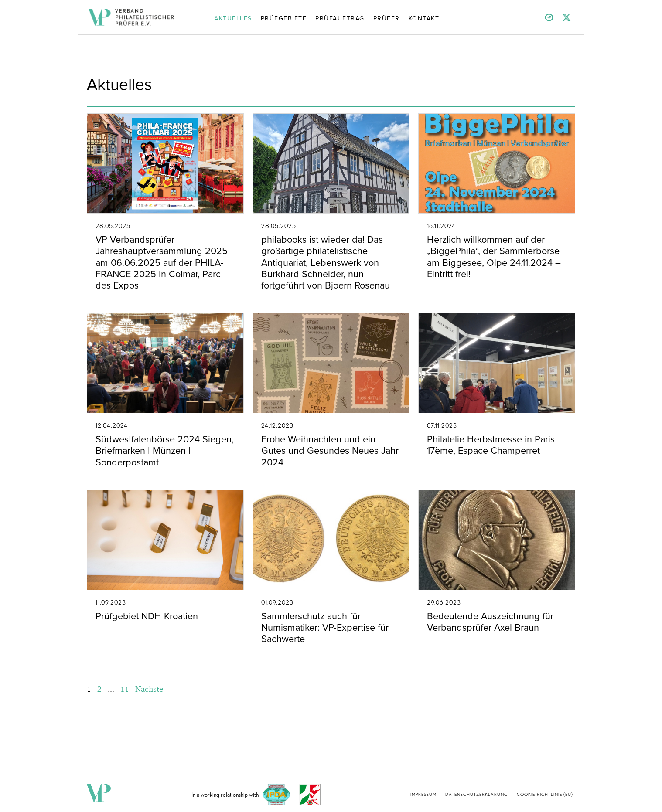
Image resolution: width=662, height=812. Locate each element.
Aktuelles (233, 18)
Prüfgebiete (284, 18)
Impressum (423, 794)
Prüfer (387, 18)
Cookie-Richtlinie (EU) (545, 794)
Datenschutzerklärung (477, 794)
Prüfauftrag (340, 18)
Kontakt (424, 18)
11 (125, 689)
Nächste (149, 689)
